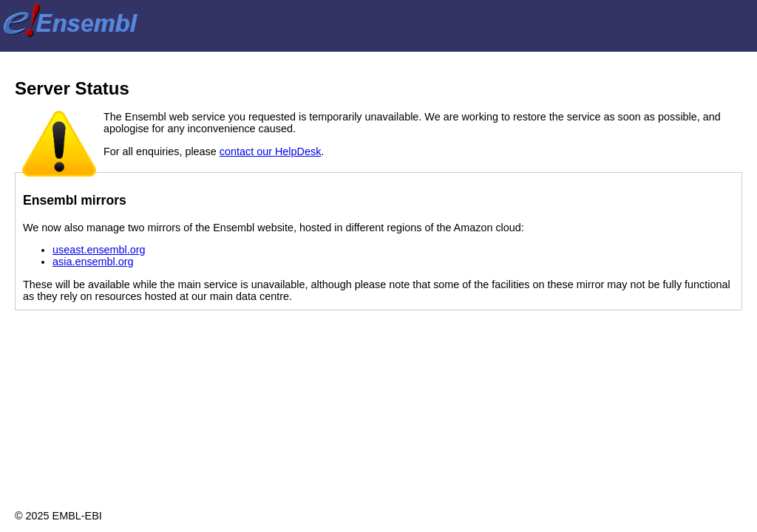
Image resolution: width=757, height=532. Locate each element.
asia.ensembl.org (93, 262)
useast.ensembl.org (99, 250)
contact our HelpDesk (271, 151)
